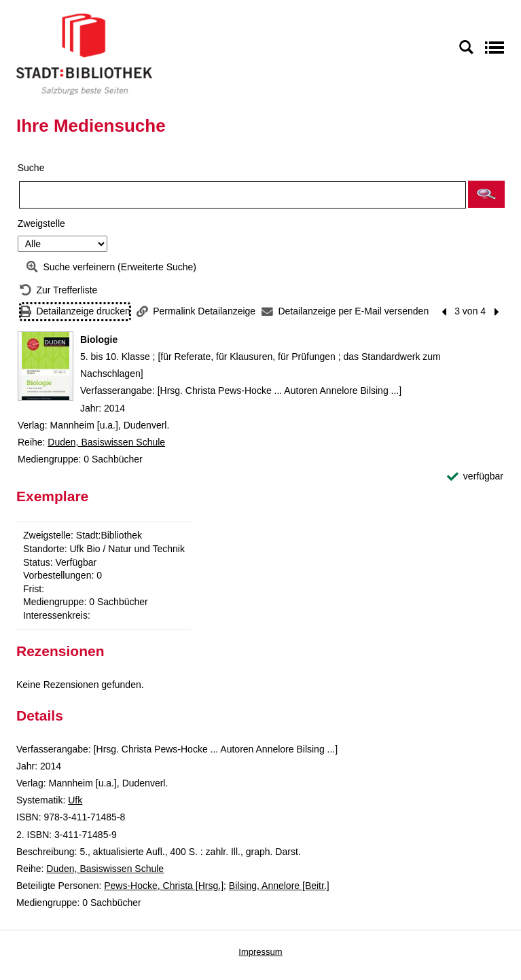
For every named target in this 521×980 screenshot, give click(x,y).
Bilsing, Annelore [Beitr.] (279, 886)
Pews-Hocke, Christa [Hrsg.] (164, 886)
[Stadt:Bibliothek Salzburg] (84, 54)
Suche (31, 168)
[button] (486, 194)
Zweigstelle (41, 223)
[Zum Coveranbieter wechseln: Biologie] (46, 366)
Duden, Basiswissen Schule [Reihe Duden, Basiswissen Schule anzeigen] (106, 442)
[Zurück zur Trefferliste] (58, 290)
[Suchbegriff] (242, 195)
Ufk (75, 800)
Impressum (260, 952)
